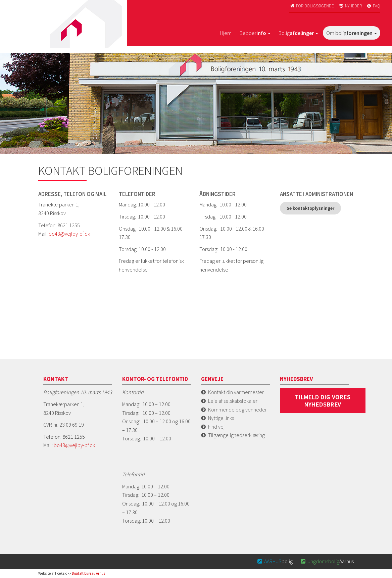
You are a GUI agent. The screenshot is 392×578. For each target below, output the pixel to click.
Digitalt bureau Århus (88, 573)
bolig (275, 561)
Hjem (226, 33)
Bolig (298, 33)
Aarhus (327, 561)
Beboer (255, 33)
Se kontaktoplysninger (310, 208)
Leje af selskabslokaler (233, 401)
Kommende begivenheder (237, 410)
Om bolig (352, 33)
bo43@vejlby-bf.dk (69, 234)
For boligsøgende (312, 6)
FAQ (373, 6)
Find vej (216, 427)
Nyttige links (221, 418)
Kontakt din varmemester (236, 392)
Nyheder (350, 6)
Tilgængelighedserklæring (236, 435)
